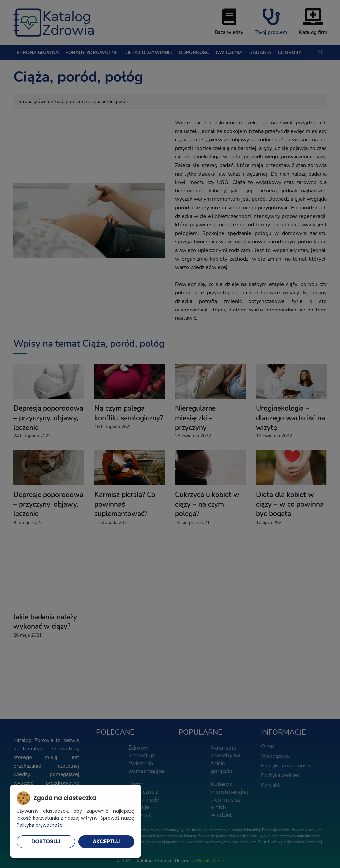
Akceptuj (106, 842)
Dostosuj (46, 842)
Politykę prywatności (40, 825)
